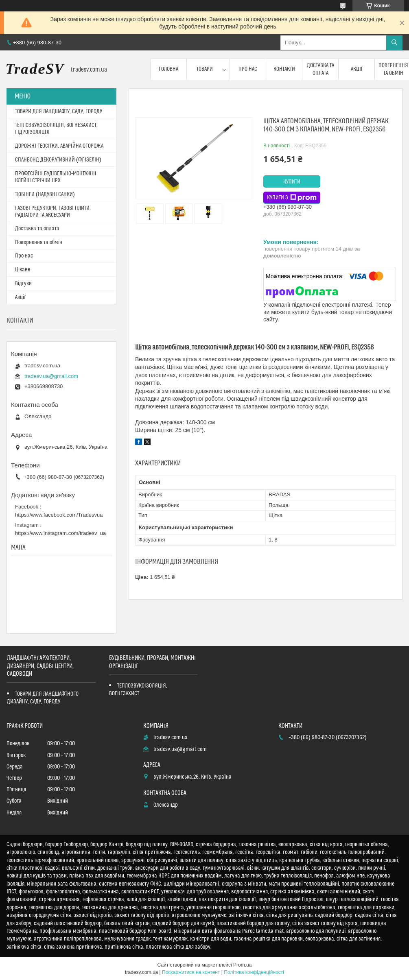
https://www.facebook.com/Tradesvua (59, 515)
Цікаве (23, 270)
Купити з (292, 198)
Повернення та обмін (39, 242)
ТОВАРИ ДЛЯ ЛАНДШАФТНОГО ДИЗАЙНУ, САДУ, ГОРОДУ (43, 698)
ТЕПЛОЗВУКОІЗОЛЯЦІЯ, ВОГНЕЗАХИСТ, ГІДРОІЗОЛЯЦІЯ (56, 129)
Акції (357, 69)
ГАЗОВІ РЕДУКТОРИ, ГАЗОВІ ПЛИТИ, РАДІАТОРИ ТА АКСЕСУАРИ (53, 212)
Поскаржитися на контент (191, 972)
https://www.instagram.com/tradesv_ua (60, 533)
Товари (205, 69)
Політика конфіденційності (254, 972)
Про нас (248, 69)
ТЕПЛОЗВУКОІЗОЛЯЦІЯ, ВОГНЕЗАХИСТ (138, 690)
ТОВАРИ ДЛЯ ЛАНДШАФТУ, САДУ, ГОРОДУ (59, 111)
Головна (168, 69)
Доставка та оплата (320, 69)
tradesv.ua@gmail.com (51, 376)
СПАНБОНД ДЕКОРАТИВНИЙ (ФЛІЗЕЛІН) (58, 160)
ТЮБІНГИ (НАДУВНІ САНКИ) (45, 194)
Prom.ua (242, 965)
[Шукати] (394, 43)
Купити (292, 182)
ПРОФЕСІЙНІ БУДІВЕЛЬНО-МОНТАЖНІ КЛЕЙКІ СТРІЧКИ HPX (56, 177)
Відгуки (23, 284)
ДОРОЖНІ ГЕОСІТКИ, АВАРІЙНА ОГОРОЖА (59, 146)
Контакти (284, 69)
